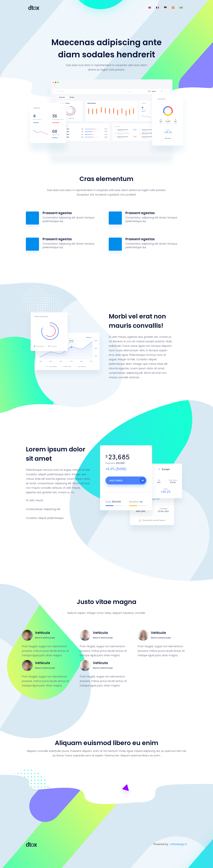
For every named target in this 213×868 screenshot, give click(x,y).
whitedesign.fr (179, 844)
